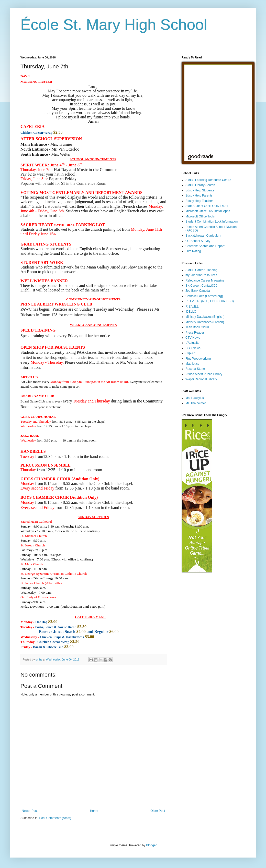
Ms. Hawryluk (195, 398)
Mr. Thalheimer (196, 403)
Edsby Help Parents (199, 195)
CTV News (193, 338)
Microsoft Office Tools (200, 216)
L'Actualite (192, 343)
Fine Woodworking (198, 359)
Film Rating (193, 251)
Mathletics (192, 364)
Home (94, 811)
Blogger (151, 845)
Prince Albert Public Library (204, 374)
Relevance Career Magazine (205, 280)
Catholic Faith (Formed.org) (204, 296)
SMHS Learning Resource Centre (208, 180)
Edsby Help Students (200, 190)
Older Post (158, 811)
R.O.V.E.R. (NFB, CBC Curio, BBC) (210, 301)
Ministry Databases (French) (205, 322)
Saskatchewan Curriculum (203, 236)
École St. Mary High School (114, 25)
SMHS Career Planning (201, 270)
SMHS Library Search (200, 185)
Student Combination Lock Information (212, 222)
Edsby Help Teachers (200, 201)
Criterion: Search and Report (205, 246)
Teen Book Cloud (197, 327)
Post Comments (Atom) (55, 818)
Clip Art (190, 353)
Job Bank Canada (198, 291)
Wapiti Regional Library (201, 379)
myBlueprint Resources (201, 275)
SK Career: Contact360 (201, 286)
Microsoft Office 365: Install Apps (208, 211)
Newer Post (30, 811)
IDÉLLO (191, 312)
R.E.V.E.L (192, 307)
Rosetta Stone (195, 369)
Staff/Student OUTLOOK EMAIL (207, 206)
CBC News (193, 348)
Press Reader (195, 333)
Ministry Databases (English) (205, 317)
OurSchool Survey (198, 241)
